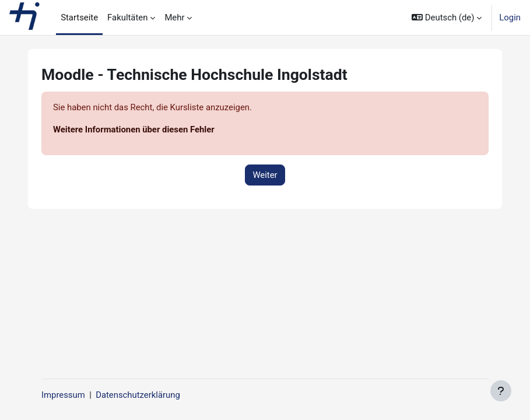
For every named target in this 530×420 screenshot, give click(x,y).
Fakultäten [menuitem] (127, 17)
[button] (447, 17)
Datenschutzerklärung (138, 395)
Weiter (265, 175)
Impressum (63, 395)
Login (510, 17)
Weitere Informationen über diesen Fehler (134, 129)
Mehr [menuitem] (174, 17)
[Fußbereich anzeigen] (501, 391)
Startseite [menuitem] (79, 17)
